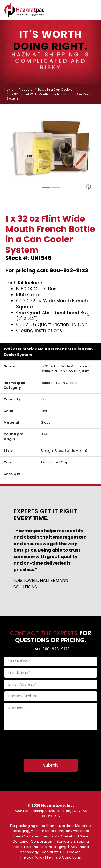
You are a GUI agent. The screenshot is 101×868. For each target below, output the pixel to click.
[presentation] (45, 743)
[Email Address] (50, 685)
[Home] (25, 10)
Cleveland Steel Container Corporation (51, 839)
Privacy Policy (32, 857)
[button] (12, 149)
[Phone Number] (50, 696)
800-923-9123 (51, 816)
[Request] (50, 717)
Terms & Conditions (64, 857)
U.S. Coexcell (71, 852)
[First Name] (50, 661)
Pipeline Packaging (50, 847)
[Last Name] (50, 673)
